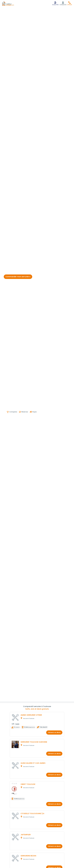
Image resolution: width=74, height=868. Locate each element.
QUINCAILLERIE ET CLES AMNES (33, 763)
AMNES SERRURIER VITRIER (31, 715)
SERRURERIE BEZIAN (28, 856)
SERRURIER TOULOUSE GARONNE (34, 742)
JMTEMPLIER (26, 835)
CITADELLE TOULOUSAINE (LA (32, 813)
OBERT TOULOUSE (28, 784)
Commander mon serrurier (18, 277)
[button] (70, 3)
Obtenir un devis (54, 732)
